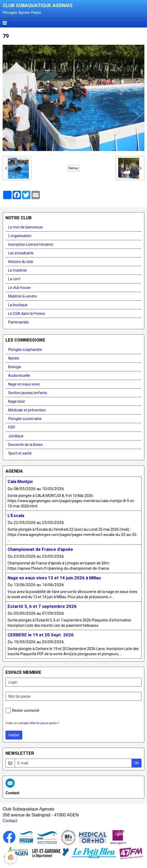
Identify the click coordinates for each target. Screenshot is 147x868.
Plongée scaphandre (25, 350)
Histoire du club (21, 262)
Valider (14, 735)
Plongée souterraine (25, 419)
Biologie (15, 367)
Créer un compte (17, 723)
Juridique (16, 436)
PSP (12, 427)
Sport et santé (20, 453)
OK (137, 763)
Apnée (14, 358)
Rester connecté (22, 710)
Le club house (19, 288)
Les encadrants (21, 253)
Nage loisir (17, 401)
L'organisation (20, 236)
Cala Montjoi (20, 482)
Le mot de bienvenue (25, 227)
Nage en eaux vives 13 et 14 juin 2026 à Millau (54, 578)
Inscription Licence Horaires (31, 244)
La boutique (18, 305)
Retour (73, 168)
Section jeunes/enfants (28, 393)
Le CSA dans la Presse (27, 313)
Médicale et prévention (27, 410)
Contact (10, 821)
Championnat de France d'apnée (40, 549)
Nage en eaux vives (24, 384)
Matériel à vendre (23, 296)
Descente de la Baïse (25, 445)
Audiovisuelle (19, 376)
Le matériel (17, 270)
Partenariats (18, 322)
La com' (14, 279)
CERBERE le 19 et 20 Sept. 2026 (41, 635)
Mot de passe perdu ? (45, 723)
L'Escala (16, 516)
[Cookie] (11, 857)
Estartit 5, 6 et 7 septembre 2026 (42, 606)
